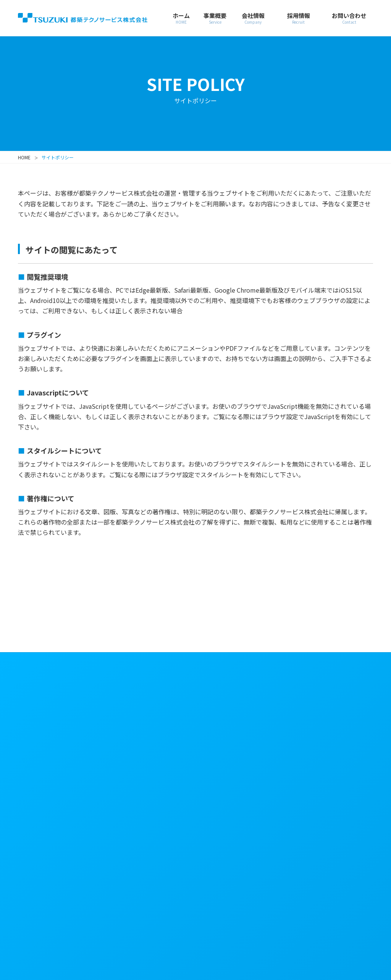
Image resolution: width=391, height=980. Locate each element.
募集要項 (227, 723)
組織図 (131, 765)
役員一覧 (134, 755)
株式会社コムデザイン (148, 936)
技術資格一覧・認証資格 (153, 795)
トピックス (139, 849)
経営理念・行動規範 (153, 730)
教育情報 (227, 733)
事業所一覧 (137, 775)
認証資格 (134, 820)
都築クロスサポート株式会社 (336, 912)
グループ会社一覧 (149, 834)
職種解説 (227, 713)
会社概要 (136, 745)
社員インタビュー (239, 753)
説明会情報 (230, 743)
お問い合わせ (230, 782)
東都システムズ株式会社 (336, 936)
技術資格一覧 (140, 810)
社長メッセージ (146, 715)
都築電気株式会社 (145, 907)
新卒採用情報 (235, 703)
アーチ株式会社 (235, 931)
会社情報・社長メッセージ (145, 694)
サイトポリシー (327, 686)
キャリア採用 (235, 767)
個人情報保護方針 (330, 700)
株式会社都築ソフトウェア (242, 912)
